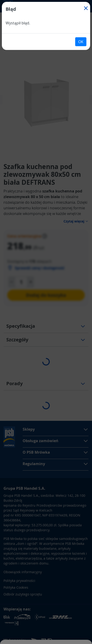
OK (81, 42)
